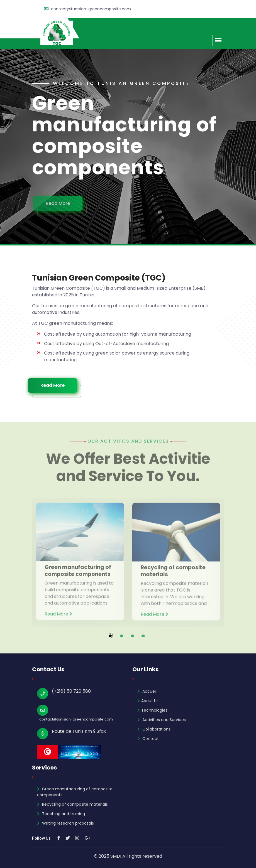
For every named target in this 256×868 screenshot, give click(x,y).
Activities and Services (162, 720)
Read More (61, 203)
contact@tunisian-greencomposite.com (91, 9)
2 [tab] (127, 639)
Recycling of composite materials (72, 804)
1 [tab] (116, 639)
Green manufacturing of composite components (75, 792)
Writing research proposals (65, 823)
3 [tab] (137, 639)
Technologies (152, 710)
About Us (148, 701)
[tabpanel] (80, 559)
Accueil (147, 691)
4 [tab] (148, 639)
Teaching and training (61, 814)
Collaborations (154, 729)
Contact (148, 739)
